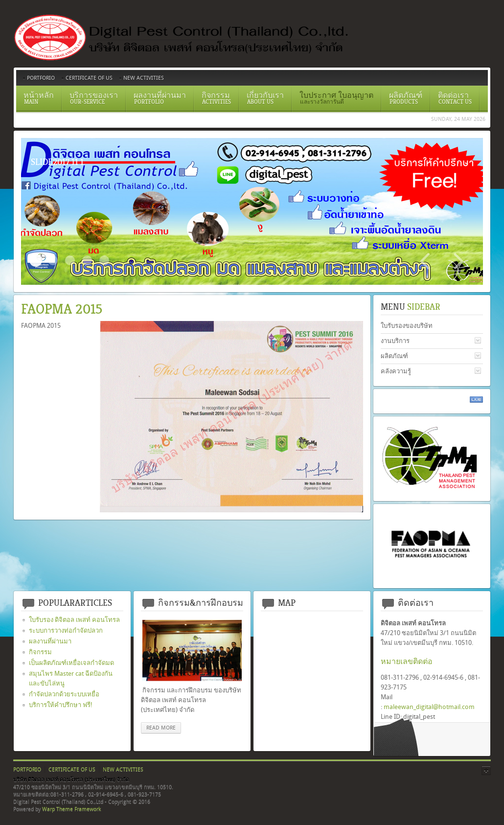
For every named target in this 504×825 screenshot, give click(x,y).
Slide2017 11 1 (36, 260)
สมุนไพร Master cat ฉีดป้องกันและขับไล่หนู (71, 678)
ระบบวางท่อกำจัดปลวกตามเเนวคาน (70, 260)
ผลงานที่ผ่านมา (50, 641)
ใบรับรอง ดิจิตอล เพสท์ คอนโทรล (74, 620)
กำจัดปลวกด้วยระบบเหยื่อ (64, 694)
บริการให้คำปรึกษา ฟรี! (61, 705)
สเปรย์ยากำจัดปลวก (87, 260)
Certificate (53, 260)
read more (161, 728)
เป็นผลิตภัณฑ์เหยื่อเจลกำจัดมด (71, 663)
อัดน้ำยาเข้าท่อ (104, 260)
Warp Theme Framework (71, 809)
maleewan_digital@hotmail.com (429, 707)
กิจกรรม (40, 652)
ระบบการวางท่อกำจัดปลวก (66, 630)
